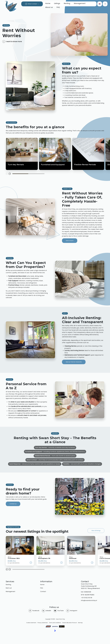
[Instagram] (72, 611)
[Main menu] (105, 4)
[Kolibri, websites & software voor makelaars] (55, 631)
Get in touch (70, 241)
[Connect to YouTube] (59, 611)
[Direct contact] (32, 4)
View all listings (96, 531)
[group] (20, 551)
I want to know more (12, 42)
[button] (7, 569)
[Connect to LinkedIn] (46, 611)
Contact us (13, 504)
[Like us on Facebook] (34, 611)
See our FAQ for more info (74, 362)
